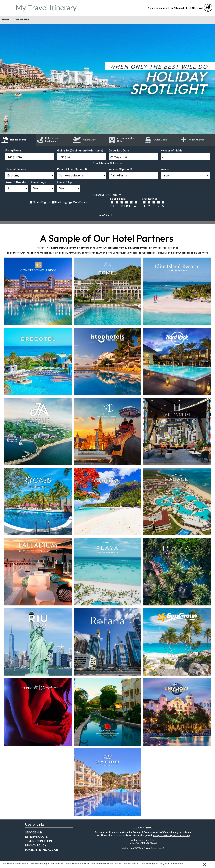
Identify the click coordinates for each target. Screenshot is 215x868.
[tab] (18, 140)
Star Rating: (149, 199)
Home (6, 20)
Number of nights (171, 150)
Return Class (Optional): (72, 169)
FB (131, 206)
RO (112, 206)
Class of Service (16, 169)
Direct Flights (41, 202)
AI (135, 206)
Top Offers (22, 20)
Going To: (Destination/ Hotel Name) (80, 150)
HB (126, 206)
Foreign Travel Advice (41, 850)
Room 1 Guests (15, 182)
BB (121, 206)
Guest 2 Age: (65, 182)
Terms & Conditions (39, 841)
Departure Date (119, 150)
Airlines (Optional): (121, 169)
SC (117, 206)
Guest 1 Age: (39, 182)
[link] (161, 140)
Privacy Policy (36, 845)
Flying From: (13, 150)
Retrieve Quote (36, 837)
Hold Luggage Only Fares (71, 202)
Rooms (165, 169)
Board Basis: (118, 199)
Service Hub (34, 832)
